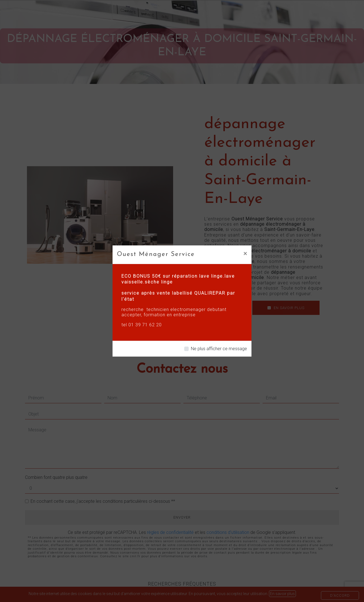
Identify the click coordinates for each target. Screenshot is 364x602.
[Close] (245, 253)
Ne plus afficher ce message (219, 349)
